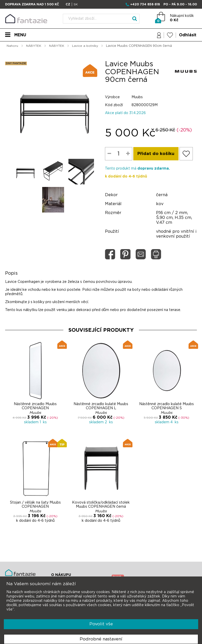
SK (76, 4)
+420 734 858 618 (145, 4)
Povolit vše (101, 624)
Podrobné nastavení (101, 639)
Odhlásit (187, 35)
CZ (68, 4)
